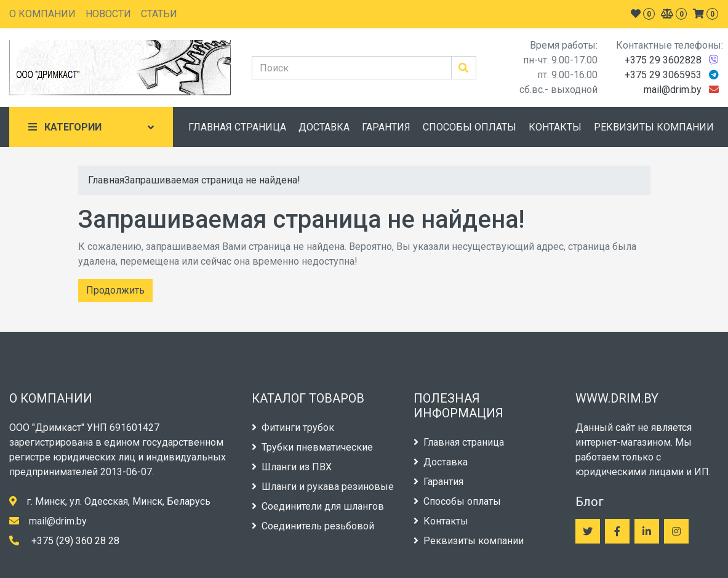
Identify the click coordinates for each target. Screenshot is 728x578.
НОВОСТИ (108, 14)
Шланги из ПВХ (292, 467)
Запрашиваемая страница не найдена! (212, 180)
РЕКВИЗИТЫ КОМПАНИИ (654, 127)
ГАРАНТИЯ (386, 127)
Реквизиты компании (469, 541)
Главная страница (459, 442)
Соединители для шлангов (318, 506)
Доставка (441, 462)
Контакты (441, 521)
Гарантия (438, 482)
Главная (106, 180)
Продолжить (115, 290)
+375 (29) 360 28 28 (75, 541)
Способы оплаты (457, 501)
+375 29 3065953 (663, 75)
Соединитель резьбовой (313, 526)
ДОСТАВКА (324, 127)
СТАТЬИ (159, 14)
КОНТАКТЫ (555, 127)
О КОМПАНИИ (42, 14)
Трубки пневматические (312, 447)
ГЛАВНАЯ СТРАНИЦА (237, 127)
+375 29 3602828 (663, 60)
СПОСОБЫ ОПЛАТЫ (470, 127)
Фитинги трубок (293, 427)
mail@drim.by (673, 90)
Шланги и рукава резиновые (323, 487)
